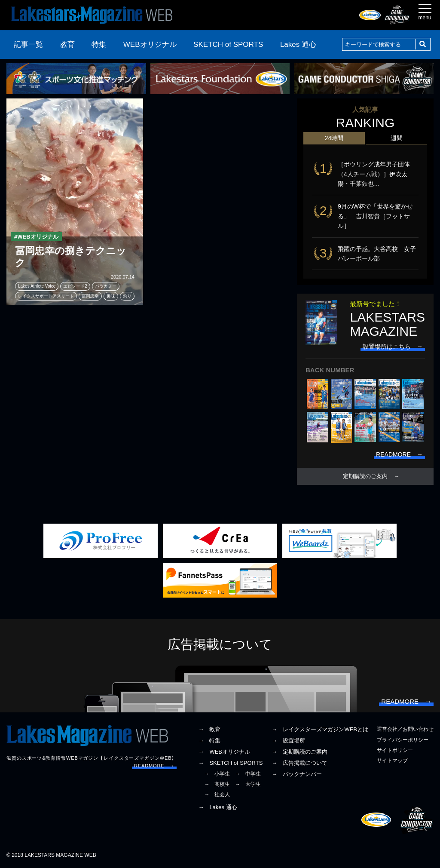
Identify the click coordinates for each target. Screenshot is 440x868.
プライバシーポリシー (403, 740)
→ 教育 (209, 729)
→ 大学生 (248, 784)
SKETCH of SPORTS (228, 44)
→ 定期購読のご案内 (299, 752)
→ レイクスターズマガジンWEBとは (320, 729)
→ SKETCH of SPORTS (230, 763)
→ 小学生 (217, 774)
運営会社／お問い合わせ (405, 729)
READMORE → (154, 766)
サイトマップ (392, 761)
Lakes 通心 (298, 44)
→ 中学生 (248, 774)
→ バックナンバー (297, 774)
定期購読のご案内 (365, 476)
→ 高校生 (217, 784)
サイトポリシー (395, 750)
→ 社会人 (217, 794)
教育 (67, 44)
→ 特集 (209, 741)
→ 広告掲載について (299, 763)
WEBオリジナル (150, 44)
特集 (99, 44)
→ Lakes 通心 (217, 807)
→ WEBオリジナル (224, 752)
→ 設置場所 (288, 741)
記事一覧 (28, 44)
